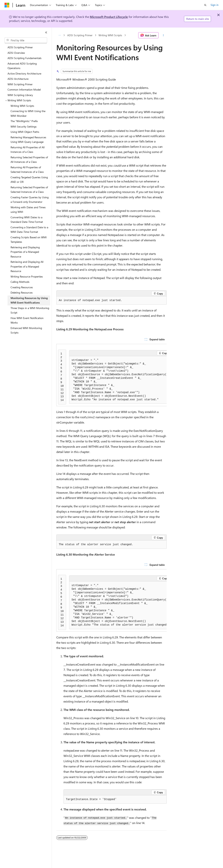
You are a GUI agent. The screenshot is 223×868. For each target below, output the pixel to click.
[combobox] (26, 40)
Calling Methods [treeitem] (20, 282)
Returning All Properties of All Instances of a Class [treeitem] (27, 150)
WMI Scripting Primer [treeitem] (20, 84)
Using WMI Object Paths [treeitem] (25, 132)
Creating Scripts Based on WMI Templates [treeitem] (29, 240)
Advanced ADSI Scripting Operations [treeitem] (22, 66)
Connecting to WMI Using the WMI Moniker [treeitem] (28, 113)
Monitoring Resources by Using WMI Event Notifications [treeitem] (29, 300)
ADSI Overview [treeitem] (16, 53)
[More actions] (163, 35)
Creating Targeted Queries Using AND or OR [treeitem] (29, 180)
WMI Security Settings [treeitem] (24, 126)
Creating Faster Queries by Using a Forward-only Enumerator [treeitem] (30, 200)
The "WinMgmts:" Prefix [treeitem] (24, 121)
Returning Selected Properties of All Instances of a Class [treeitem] (29, 160)
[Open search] (205, 5)
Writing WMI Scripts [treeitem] (22, 106)
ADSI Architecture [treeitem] (18, 79)
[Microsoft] (7, 5)
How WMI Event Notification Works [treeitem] (27, 320)
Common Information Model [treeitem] (24, 90)
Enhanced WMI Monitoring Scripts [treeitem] (26, 330)
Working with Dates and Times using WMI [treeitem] (28, 210)
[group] (111, 375)
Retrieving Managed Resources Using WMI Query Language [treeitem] (28, 140)
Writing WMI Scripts (110, 35)
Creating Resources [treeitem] (22, 287)
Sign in (215, 5)
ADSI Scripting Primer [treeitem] (20, 47)
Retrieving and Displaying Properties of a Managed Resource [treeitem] (25, 252)
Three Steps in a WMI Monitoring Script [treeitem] (30, 310)
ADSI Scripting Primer (80, 35)
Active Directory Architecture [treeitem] (24, 73)
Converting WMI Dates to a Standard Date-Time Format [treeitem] (27, 220)
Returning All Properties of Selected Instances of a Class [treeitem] (27, 170)
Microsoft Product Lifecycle (109, 17)
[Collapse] (46, 32)
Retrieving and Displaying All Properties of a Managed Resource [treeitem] (27, 266)
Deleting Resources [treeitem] (22, 293)
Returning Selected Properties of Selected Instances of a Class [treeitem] (29, 190)
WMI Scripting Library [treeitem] (20, 95)
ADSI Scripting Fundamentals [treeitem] (24, 58)
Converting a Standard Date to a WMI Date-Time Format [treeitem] (29, 230)
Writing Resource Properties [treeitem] (27, 276)
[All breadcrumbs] (60, 35)
